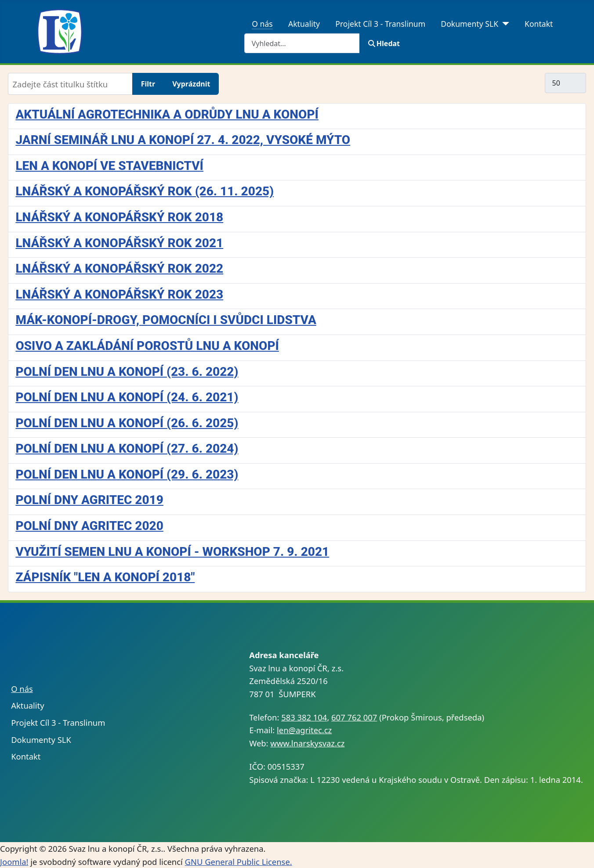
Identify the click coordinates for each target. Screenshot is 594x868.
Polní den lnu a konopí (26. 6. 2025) (127, 423)
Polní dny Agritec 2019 (89, 500)
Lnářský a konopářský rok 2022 (119, 268)
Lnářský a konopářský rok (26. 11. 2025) (145, 191)
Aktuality (304, 24)
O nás (262, 24)
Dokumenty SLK (469, 24)
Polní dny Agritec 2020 (89, 526)
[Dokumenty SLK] (504, 24)
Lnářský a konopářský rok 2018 (119, 217)
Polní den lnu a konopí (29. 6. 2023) (127, 474)
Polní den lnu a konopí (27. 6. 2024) (127, 448)
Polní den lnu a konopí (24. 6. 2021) (127, 397)
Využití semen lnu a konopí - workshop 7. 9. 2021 (172, 552)
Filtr (148, 84)
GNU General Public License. (239, 862)
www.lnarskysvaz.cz (307, 743)
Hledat (384, 43)
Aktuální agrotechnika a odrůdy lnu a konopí (167, 114)
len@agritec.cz (304, 730)
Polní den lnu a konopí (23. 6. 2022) (127, 372)
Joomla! (14, 862)
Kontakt (539, 24)
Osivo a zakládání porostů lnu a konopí (147, 346)
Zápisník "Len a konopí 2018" (105, 577)
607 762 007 (354, 717)
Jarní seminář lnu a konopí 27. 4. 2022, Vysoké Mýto (183, 140)
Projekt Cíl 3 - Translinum (380, 24)
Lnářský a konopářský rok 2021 (119, 243)
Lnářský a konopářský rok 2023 (119, 294)
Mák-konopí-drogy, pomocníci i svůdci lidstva (166, 320)
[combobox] (302, 43)
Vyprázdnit (191, 84)
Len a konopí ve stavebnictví (109, 166)
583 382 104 (304, 717)
